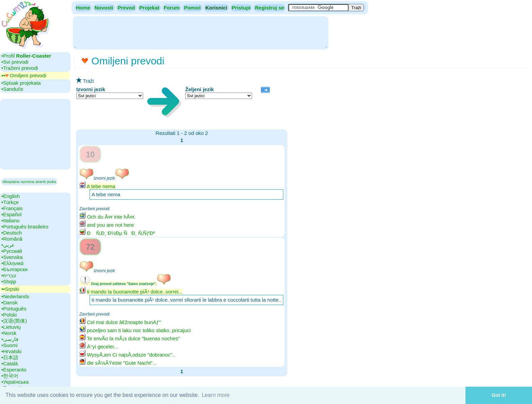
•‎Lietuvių (11, 327)
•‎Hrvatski (11, 351)
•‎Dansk (9, 302)
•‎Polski (9, 315)
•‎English (11, 196)
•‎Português (14, 309)
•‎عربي (8, 245)
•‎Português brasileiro (25, 227)
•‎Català (10, 363)
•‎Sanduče (12, 89)
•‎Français (12, 208)
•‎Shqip (9, 281)
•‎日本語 (10, 357)
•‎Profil (26, 56)
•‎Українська (15, 382)
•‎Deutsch (12, 233)
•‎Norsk (9, 333)
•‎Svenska (12, 257)
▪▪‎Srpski (10, 289)
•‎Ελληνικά (12, 263)
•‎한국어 (10, 376)
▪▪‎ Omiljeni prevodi (24, 75)
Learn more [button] (216, 395)
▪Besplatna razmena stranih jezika (29, 182)
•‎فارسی (10, 339)
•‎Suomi (9, 345)
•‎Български (15, 269)
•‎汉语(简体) (14, 321)
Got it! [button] (499, 395)
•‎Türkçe (10, 202)
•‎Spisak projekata (21, 83)
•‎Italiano (11, 220)
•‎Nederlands (15, 296)
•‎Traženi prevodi (20, 68)
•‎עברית (9, 275)
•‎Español (11, 214)
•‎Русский (12, 251)
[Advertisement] (201, 32)
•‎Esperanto (14, 370)
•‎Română (12, 239)
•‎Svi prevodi (15, 62)
